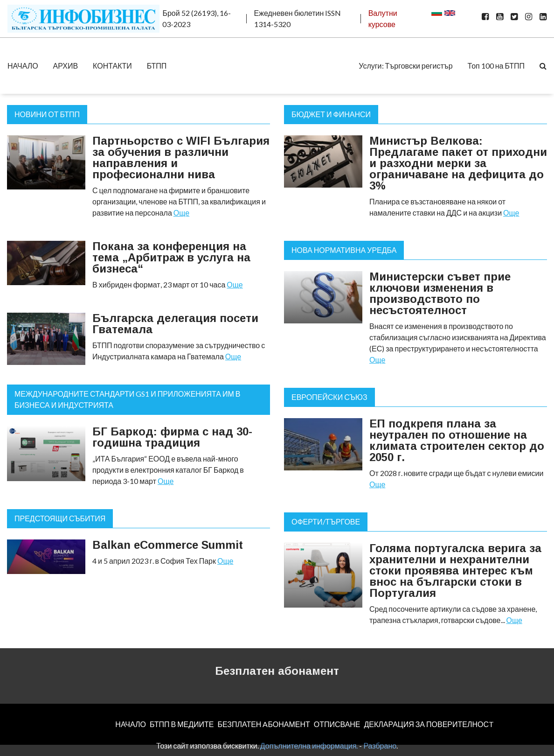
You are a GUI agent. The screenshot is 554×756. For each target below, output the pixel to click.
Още (181, 213)
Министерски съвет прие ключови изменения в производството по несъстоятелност (440, 293)
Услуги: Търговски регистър (405, 66)
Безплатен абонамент (277, 671)
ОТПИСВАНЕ (337, 724)
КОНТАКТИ (112, 66)
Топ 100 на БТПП (496, 66)
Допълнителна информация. (309, 745)
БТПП (157, 66)
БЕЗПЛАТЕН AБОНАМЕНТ (263, 724)
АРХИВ (66, 66)
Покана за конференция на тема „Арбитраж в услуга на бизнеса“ (171, 257)
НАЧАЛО (23, 66)
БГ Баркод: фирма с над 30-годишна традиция (172, 437)
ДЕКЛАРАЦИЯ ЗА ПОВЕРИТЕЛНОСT (429, 724)
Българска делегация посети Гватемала (175, 324)
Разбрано (380, 745)
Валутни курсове (383, 18)
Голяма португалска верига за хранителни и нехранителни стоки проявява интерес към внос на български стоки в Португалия (455, 570)
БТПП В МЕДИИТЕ (182, 724)
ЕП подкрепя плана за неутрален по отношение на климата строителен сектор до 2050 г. (457, 440)
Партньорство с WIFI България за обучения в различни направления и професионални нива (181, 157)
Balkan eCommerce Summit (168, 545)
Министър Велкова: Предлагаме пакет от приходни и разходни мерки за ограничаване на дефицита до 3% (458, 163)
